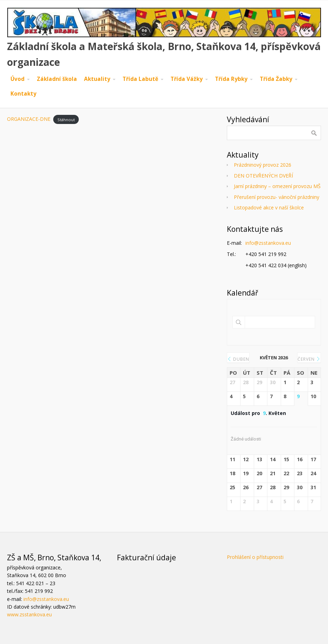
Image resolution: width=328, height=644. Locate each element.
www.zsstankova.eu (29, 614)
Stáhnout (66, 119)
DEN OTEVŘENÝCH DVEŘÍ (263, 176)
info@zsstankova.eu (268, 243)
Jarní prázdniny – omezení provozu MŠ (277, 186)
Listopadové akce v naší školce (269, 207)
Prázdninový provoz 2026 (263, 165)
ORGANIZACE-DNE (29, 119)
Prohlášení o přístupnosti (255, 557)
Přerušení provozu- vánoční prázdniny (277, 197)
